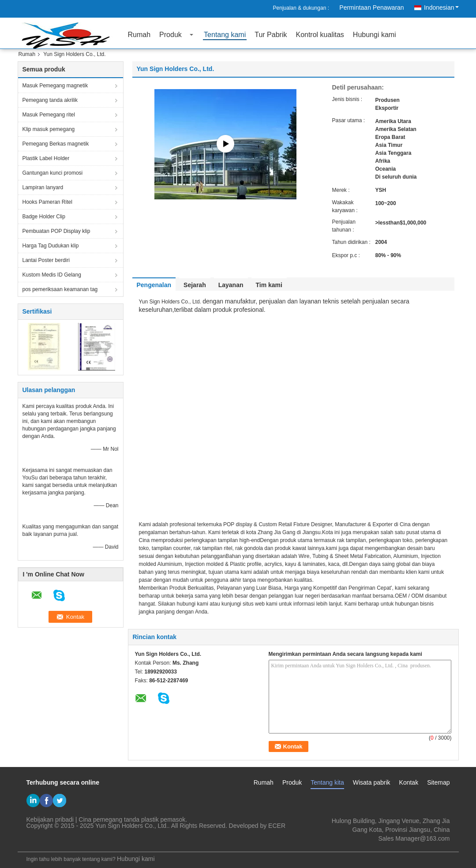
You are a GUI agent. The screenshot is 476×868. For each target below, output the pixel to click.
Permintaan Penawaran (371, 7)
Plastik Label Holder (46, 158)
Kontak (409, 782)
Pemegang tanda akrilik (50, 100)
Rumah (139, 35)
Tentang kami (225, 35)
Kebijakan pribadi (50, 819)
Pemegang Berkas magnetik (56, 144)
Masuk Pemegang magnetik (55, 86)
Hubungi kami (375, 35)
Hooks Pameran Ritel (47, 202)
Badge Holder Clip (44, 217)
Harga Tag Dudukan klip (51, 246)
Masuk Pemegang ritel (49, 115)
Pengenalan (154, 285)
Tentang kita (327, 782)
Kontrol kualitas (320, 35)
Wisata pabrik (372, 782)
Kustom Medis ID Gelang (52, 275)
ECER (277, 826)
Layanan (231, 285)
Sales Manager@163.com (414, 838)
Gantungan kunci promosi (53, 173)
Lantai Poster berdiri (46, 260)
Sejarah (195, 285)
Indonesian (441, 7)
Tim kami (269, 285)
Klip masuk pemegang (49, 129)
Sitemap (438, 782)
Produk (171, 35)
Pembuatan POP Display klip (56, 231)
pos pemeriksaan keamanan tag (60, 289)
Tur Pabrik (271, 35)
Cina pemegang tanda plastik (118, 819)
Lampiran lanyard (43, 187)
